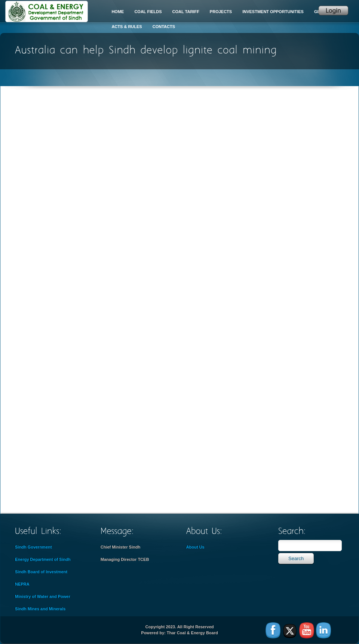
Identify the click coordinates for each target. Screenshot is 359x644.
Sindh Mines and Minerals (40, 609)
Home (118, 12)
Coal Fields (148, 12)
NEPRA (22, 584)
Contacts (164, 27)
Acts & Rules (127, 27)
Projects (221, 12)
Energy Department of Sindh (43, 559)
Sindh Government (33, 547)
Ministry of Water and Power (43, 596)
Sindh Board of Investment (41, 572)
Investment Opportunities (273, 12)
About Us (195, 547)
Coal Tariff (186, 12)
